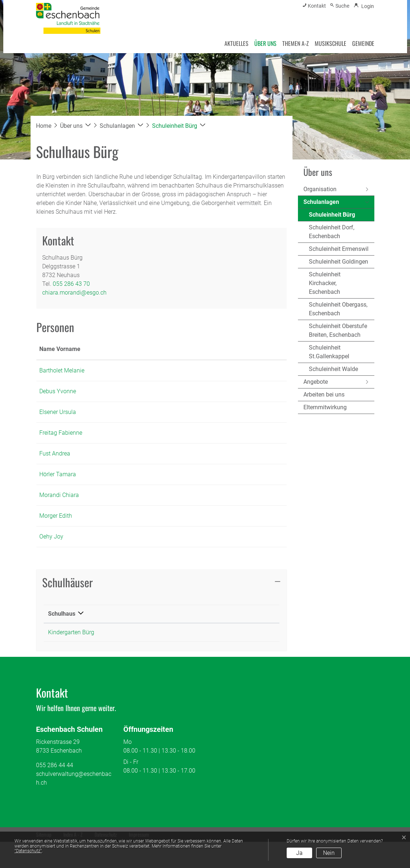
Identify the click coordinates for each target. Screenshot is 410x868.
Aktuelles (236, 43)
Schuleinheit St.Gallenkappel (329, 352)
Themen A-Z (296, 43)
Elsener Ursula (58, 429)
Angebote (316, 382)
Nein (329, 853)
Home (44, 126)
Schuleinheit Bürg (332, 216)
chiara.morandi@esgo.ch (74, 293)
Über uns (265, 43)
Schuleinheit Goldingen (339, 262)
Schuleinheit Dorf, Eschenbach (332, 232)
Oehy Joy (51, 563)
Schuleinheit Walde (333, 369)
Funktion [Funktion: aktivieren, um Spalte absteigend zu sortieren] (96, 358)
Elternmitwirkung (325, 407)
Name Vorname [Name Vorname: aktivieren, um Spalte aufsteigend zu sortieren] (51, 353)
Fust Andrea (55, 480)
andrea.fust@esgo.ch (240, 480)
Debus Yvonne (58, 409)
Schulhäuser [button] (67, 608)
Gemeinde (363, 43)
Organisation (320, 189)
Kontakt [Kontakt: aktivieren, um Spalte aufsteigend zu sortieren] (223, 358)
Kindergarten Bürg (71, 658)
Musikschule (331, 43)
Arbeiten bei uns (324, 394)
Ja (299, 853)
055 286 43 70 (71, 284)
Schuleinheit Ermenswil (339, 249)
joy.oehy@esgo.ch (236, 563)
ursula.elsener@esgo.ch (244, 429)
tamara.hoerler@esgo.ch (245, 500)
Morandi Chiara (59, 521)
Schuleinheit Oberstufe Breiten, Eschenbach (338, 330)
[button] (75, 126)
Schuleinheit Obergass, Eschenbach (338, 309)
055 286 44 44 (55, 791)
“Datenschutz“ (28, 851)
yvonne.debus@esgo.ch (244, 409)
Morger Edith (56, 542)
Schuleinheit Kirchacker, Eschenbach (325, 283)
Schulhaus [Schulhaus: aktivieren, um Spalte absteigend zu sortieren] (62, 640)
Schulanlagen (321, 202)
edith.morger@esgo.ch (242, 542)
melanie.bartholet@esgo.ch (248, 379)
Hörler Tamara (58, 500)
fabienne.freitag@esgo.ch (246, 450)
